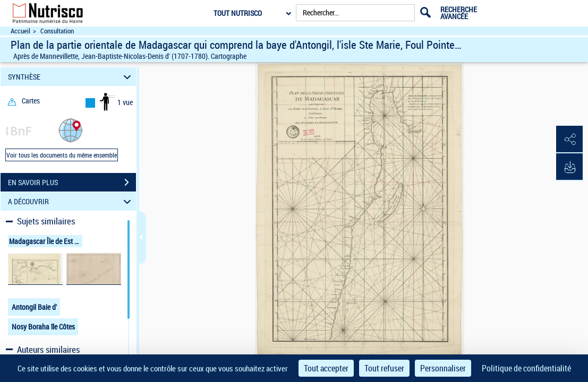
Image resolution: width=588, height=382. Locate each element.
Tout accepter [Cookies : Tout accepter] (326, 368)
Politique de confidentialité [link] (526, 368)
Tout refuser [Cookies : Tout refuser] (384, 368)
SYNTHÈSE (71, 77)
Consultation (57, 31)
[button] (71, 130)
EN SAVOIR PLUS (72, 183)
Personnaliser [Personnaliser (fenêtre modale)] (443, 368)
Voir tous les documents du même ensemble (62, 155)
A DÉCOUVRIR (71, 201)
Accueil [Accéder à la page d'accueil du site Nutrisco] (20, 31)
